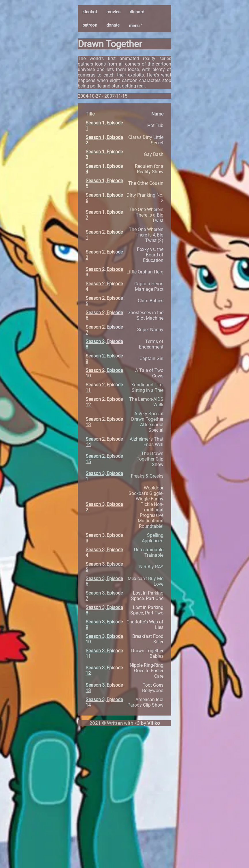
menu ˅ (135, 26)
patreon (90, 25)
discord (137, 12)
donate (113, 25)
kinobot (90, 12)
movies (113, 12)
